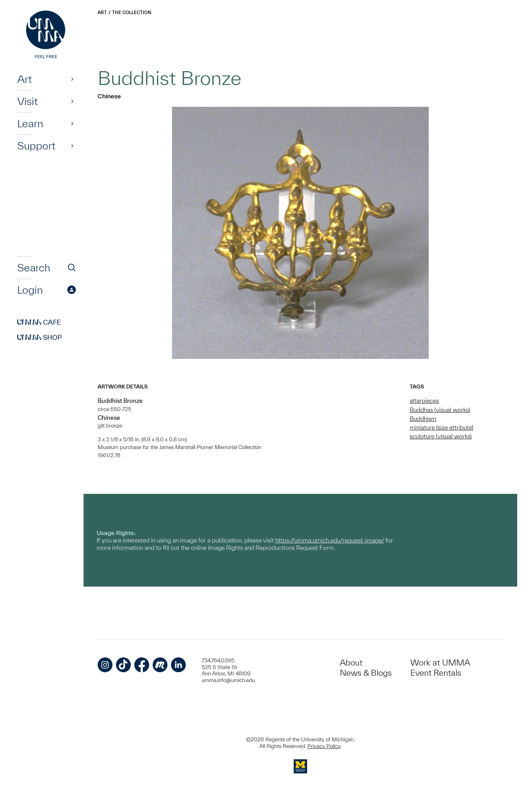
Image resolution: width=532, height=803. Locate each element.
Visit (27, 101)
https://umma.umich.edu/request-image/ (330, 540)
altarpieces (424, 401)
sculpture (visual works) (441, 436)
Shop (40, 337)
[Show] (72, 79)
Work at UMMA (440, 663)
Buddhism (423, 419)
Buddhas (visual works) (440, 410)
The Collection (132, 13)
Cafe (39, 322)
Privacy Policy (324, 746)
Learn (30, 123)
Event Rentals (436, 673)
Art (25, 79)
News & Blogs (366, 673)
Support (36, 146)
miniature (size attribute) (442, 427)
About (351, 663)
